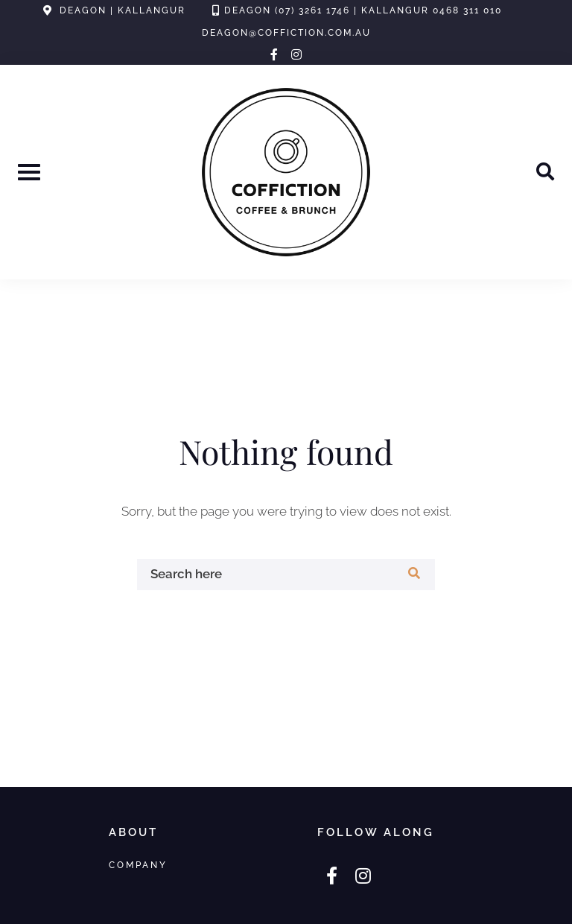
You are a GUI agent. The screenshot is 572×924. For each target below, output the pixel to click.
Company (138, 865)
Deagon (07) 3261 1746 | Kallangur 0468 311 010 (363, 10)
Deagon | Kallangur (123, 10)
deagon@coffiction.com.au (286, 33)
